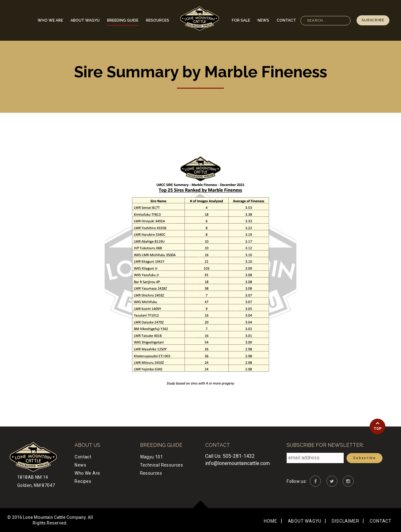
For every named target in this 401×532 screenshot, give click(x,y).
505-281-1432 (239, 456)
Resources (158, 20)
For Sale (241, 20)
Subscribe (373, 20)
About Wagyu (85, 20)
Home (270, 521)
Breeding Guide (123, 20)
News (263, 20)
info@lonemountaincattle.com (237, 463)
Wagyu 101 (152, 457)
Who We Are (50, 20)
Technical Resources (162, 465)
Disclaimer (345, 521)
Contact (286, 20)
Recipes (83, 481)
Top (378, 426)
